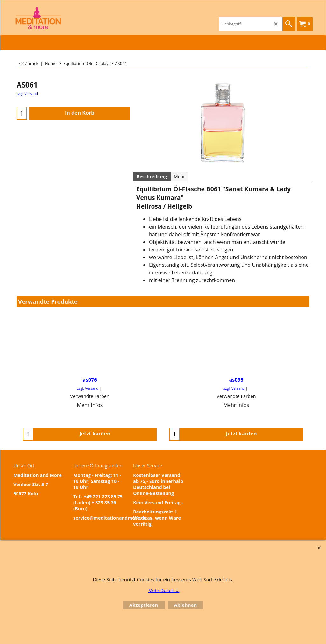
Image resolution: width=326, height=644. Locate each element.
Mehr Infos (90, 405)
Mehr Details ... (164, 590)
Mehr (179, 177)
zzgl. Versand (27, 93)
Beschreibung (152, 177)
